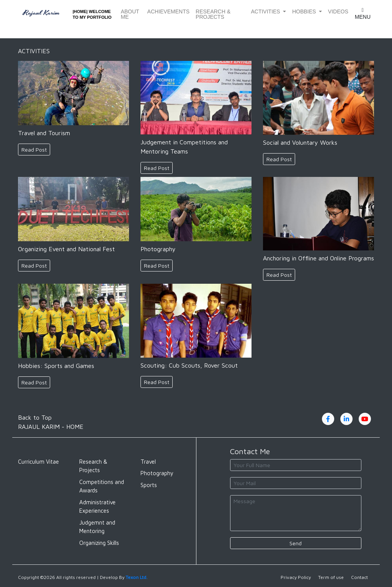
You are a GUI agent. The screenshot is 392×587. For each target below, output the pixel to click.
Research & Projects (213, 14)
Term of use (331, 577)
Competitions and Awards (102, 486)
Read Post (34, 150)
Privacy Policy (296, 577)
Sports (149, 485)
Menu (363, 14)
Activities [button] (266, 11)
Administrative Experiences (97, 507)
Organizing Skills (99, 543)
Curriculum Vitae (38, 462)
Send (296, 543)
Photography (157, 473)
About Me (130, 14)
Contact (359, 577)
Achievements (168, 11)
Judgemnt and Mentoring (97, 527)
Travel (148, 462)
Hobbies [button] (305, 11)
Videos (338, 11)
